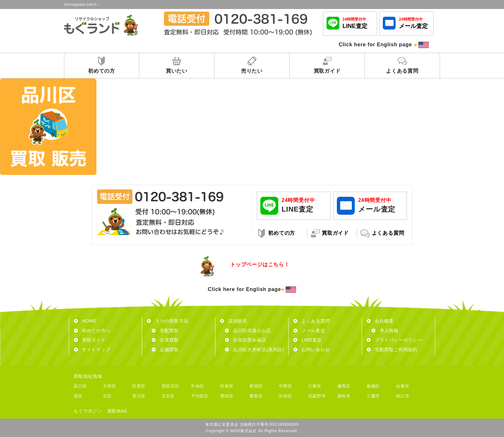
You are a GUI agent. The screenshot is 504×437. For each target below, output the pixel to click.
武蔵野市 (317, 396)
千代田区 (200, 396)
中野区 (285, 386)
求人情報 (385, 331)
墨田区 (227, 396)
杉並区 (227, 386)
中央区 (198, 386)
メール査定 (309, 331)
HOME (85, 321)
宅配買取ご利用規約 (392, 350)
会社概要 (380, 321)
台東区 (403, 386)
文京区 (168, 396)
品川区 (80, 386)
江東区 (315, 386)
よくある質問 (312, 321)
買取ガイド (90, 340)
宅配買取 (165, 331)
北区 (107, 396)
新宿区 (256, 386)
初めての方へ (92, 331)
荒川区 (139, 396)
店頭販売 (234, 321)
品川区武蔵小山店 (248, 331)
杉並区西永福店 (246, 340)
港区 (78, 396)
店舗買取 (165, 350)
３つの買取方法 (167, 321)
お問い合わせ (312, 350)
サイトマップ (92, 350)
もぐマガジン (88, 411)
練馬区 (344, 386)
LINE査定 (308, 340)
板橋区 (373, 386)
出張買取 (165, 340)
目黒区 (139, 386)
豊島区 (256, 396)
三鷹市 (373, 396)
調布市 (344, 396)
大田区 (109, 386)
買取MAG (117, 411)
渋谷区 (285, 396)
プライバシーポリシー (395, 340)
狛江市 (403, 396)
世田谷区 (171, 386)
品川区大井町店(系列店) (255, 350)
